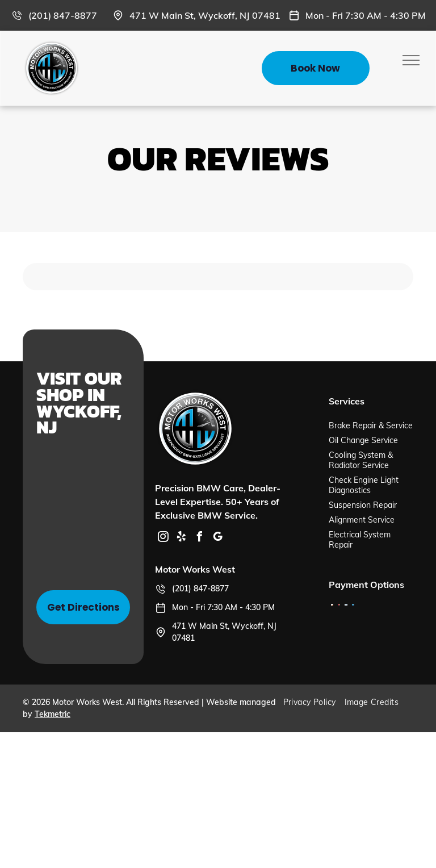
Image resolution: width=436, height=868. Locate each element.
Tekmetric (53, 714)
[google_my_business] (217, 538)
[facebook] (199, 538)
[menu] (411, 60)
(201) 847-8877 (63, 15)
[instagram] (163, 538)
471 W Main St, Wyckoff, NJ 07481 (205, 15)
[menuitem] (314, 702)
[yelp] (181, 538)
